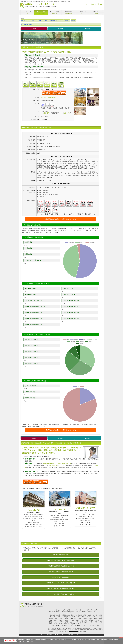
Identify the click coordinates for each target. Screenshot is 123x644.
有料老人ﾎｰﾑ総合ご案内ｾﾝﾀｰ (34, 605)
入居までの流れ (66, 612)
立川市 (95, 619)
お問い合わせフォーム (73, 631)
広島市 (70, 624)
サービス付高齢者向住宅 (93, 626)
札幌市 (66, 622)
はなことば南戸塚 (59, 509)
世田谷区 (89, 617)
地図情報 (88, 29)
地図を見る (67, 113)
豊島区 (57, 619)
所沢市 (98, 620)
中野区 (62, 619)
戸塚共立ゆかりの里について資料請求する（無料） (61, 219)
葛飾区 (51, 617)
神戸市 (56, 624)
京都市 (51, 624)
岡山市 (60, 624)
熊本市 (80, 624)
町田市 (91, 619)
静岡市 (82, 622)
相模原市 (61, 620)
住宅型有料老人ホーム (64, 463)
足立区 (80, 615)
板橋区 (90, 615)
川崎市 (51, 620)
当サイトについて (76, 612)
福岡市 (75, 624)
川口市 (93, 620)
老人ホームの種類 (84, 610)
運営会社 (84, 612)
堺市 (96, 622)
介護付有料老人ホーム (50, 463)
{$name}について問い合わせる (54, 93)
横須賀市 (67, 620)
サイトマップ (91, 612)
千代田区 (51, 619)
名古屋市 (77, 622)
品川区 (64, 617)
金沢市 (65, 624)
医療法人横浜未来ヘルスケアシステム (52, 97)
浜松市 (87, 622)
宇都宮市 (51, 622)
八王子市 (85, 619)
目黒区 (80, 619)
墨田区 (83, 617)
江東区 (59, 617)
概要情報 (34, 29)
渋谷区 (69, 617)
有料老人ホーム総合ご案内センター (41, 5)
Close (121, 638)
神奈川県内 (54, 465)
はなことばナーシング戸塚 (85, 508)
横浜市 (100, 619)
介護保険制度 (94, 610)
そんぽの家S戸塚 (33, 510)
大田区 (100, 615)
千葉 (82, 620)
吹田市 (100, 622)
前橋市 (57, 622)
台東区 (94, 617)
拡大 (101, 4)
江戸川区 (95, 615)
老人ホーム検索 (61, 610)
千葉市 (72, 620)
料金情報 (61, 29)
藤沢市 (56, 620)
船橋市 (77, 620)
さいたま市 (87, 620)
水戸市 (62, 622)
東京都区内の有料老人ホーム (69, 615)
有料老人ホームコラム (72, 610)
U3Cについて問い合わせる (36, 482)
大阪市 (92, 622)
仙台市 (71, 622)
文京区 (71, 619)
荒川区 (85, 615)
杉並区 (79, 617)
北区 (55, 617)
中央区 (99, 617)
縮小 (96, 4)
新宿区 (74, 617)
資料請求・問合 (10, 640)
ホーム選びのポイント (55, 612)
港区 (76, 619)
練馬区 (66, 619)
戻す (98, 4)
